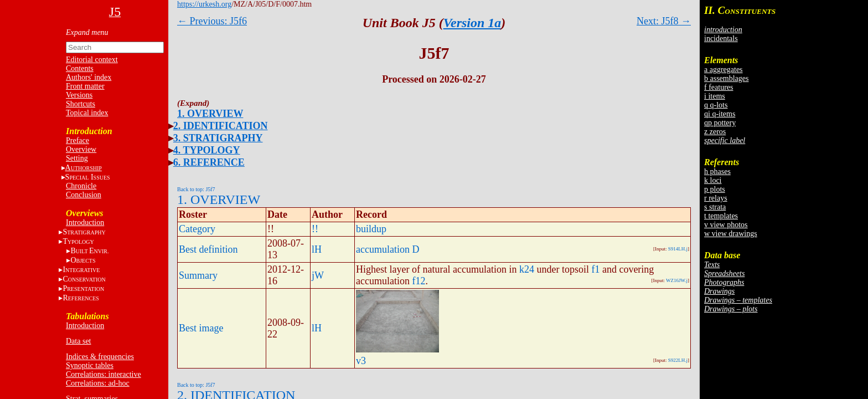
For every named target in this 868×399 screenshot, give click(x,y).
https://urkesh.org (204, 4)
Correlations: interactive (104, 374)
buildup (371, 229)
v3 (361, 361)
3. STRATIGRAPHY (218, 138)
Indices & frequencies (100, 357)
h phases (717, 172)
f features (719, 87)
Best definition (208, 249)
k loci (713, 180)
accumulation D (387, 249)
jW (318, 275)
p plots (715, 189)
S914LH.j (678, 249)
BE (89, 251)
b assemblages (726, 78)
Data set (78, 341)
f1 (595, 269)
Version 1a (472, 23)
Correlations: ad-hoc (98, 383)
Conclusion (84, 195)
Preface (77, 140)
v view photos (726, 225)
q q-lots (716, 105)
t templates (721, 216)
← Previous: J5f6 (212, 21)
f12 (418, 281)
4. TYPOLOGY (207, 150)
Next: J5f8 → (664, 21)
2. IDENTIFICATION (221, 126)
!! (315, 229)
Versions (79, 95)
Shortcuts (81, 104)
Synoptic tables (90, 365)
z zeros (715, 132)
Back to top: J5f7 (196, 189)
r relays (716, 198)
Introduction (85, 222)
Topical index (87, 113)
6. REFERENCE (209, 162)
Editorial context (92, 60)
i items (715, 96)
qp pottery (720, 123)
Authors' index (89, 77)
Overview (81, 149)
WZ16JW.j (677, 280)
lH (317, 249)
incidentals (721, 39)
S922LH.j (678, 360)
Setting (77, 158)
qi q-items (720, 114)
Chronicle (81, 186)
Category (197, 229)
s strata (715, 207)
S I (88, 177)
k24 (527, 269)
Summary (198, 275)
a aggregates (724, 70)
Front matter (85, 86)
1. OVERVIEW (210, 114)
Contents (80, 68)
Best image (201, 328)
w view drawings (731, 234)
